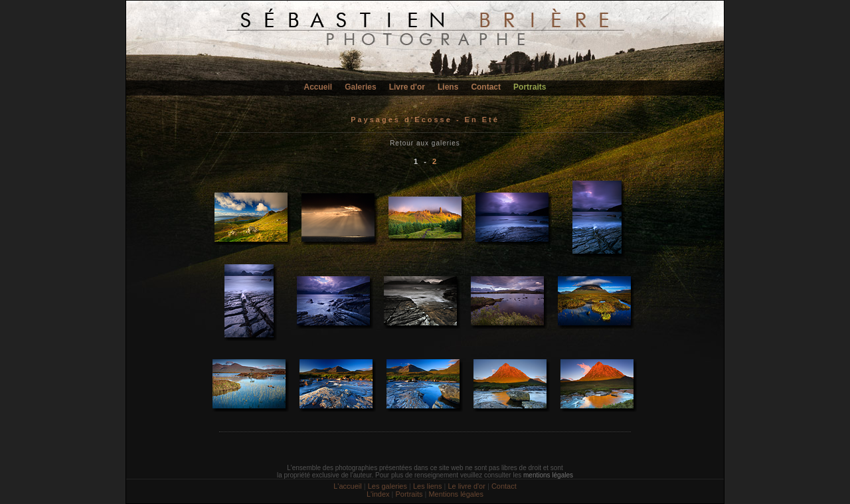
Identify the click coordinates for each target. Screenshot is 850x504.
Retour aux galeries (425, 143)
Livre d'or (407, 87)
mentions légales (548, 475)
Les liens (427, 486)
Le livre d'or (467, 486)
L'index (378, 494)
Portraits (530, 87)
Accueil (318, 87)
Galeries (360, 87)
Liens (448, 87)
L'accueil (347, 486)
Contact (486, 87)
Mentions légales (456, 494)
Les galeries (387, 486)
